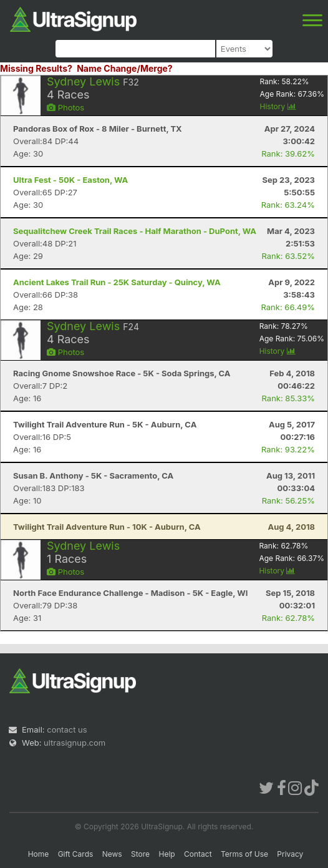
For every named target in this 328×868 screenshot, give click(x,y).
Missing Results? (36, 68)
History (278, 106)
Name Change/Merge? (125, 68)
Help (166, 854)
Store (140, 854)
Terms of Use (244, 854)
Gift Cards (76, 854)
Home (39, 854)
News (112, 854)
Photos (65, 107)
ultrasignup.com (75, 743)
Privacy (290, 854)
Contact (198, 854)
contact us (67, 729)
